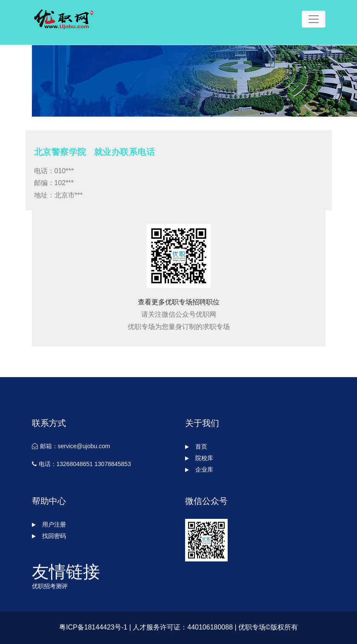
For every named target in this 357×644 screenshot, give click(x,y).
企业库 (199, 469)
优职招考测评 (50, 586)
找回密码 (49, 536)
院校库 (199, 458)
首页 (196, 447)
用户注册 (49, 524)
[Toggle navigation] (314, 19)
